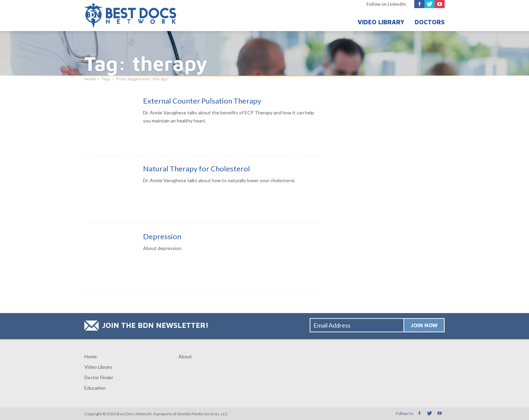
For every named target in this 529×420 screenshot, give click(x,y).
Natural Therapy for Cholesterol (197, 169)
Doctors (430, 22)
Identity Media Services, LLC (202, 414)
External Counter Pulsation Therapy (202, 101)
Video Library (381, 22)
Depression (162, 236)
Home (91, 356)
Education (95, 388)
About (185, 356)
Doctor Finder (99, 377)
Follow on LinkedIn (386, 4)
